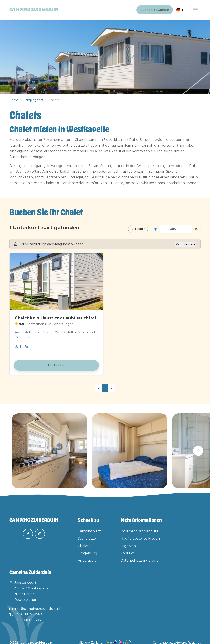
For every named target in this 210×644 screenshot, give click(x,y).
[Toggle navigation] (195, 10)
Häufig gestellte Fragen (140, 539)
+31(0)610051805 (28, 620)
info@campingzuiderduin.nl (37, 609)
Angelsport (87, 561)
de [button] (184, 10)
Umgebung (88, 553)
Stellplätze (87, 539)
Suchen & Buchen (155, 10)
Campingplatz (34, 100)
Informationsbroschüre (140, 531)
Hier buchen (56, 365)
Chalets (84, 546)
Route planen (26, 600)
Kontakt (127, 553)
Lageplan (128, 546)
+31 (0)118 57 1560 (28, 614)
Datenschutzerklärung (140, 561)
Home (14, 100)
